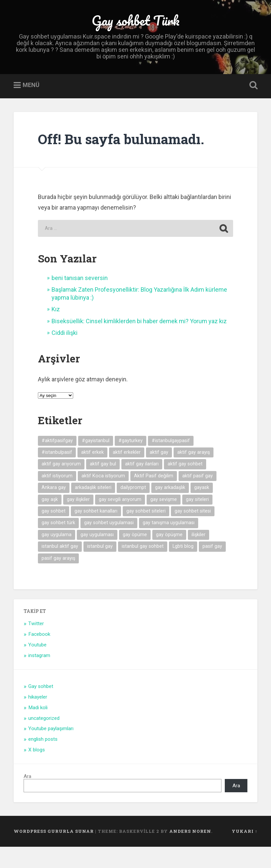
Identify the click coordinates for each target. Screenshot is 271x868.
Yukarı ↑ (245, 852)
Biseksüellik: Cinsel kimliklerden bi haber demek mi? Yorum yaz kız (139, 342)
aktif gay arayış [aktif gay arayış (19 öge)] (194, 474)
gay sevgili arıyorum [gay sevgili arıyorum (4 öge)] (120, 521)
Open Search (252, 107)
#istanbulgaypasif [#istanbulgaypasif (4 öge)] (171, 462)
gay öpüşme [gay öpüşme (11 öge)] (169, 556)
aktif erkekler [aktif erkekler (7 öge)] (127, 474)
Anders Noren (190, 852)
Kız (56, 331)
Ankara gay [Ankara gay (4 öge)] (54, 509)
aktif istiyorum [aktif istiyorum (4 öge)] (57, 497)
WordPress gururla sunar (54, 852)
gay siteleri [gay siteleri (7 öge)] (197, 521)
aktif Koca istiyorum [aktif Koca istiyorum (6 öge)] (103, 497)
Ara (27, 798)
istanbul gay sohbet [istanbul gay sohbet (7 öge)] (143, 568)
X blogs (37, 771)
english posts (43, 761)
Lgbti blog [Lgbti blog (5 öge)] (183, 568)
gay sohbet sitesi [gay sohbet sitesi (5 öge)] (193, 533)
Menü (31, 106)
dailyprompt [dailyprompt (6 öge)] (133, 509)
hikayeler (38, 718)
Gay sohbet (41, 708)
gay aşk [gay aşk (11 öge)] (50, 521)
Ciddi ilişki (65, 354)
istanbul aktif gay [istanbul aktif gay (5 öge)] (60, 568)
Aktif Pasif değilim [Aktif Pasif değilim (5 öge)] (154, 497)
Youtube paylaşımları (51, 750)
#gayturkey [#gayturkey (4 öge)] (131, 462)
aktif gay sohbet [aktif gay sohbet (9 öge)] (185, 485)
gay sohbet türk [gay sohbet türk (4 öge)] (58, 544)
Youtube (37, 666)
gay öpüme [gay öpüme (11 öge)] (135, 556)
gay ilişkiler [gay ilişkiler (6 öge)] (78, 521)
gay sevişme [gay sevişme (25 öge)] (164, 521)
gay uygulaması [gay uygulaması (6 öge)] (97, 556)
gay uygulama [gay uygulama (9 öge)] (57, 556)
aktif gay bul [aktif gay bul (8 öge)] (103, 485)
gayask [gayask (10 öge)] (202, 509)
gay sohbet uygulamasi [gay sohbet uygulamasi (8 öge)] (109, 544)
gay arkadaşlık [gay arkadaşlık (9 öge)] (170, 509)
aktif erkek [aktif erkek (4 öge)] (92, 474)
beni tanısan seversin (80, 299)
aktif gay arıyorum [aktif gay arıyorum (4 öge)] (61, 485)
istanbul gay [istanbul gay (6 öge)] (100, 568)
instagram (39, 677)
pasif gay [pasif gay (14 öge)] (212, 568)
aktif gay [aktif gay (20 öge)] (159, 474)
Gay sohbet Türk (136, 30)
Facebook (39, 656)
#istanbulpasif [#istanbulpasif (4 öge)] (57, 474)
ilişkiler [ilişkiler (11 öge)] (199, 556)
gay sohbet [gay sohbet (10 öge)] (54, 533)
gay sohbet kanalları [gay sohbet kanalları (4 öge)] (96, 533)
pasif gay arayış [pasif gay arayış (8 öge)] (58, 579)
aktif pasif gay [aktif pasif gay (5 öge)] (198, 497)
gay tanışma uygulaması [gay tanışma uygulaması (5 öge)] (169, 544)
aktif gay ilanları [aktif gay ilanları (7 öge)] (142, 485)
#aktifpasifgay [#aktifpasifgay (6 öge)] (57, 462)
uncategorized (44, 739)
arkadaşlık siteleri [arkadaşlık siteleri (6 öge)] (93, 509)
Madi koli (38, 729)
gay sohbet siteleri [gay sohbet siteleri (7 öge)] (146, 533)
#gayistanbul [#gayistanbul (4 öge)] (96, 462)
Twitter (36, 645)
